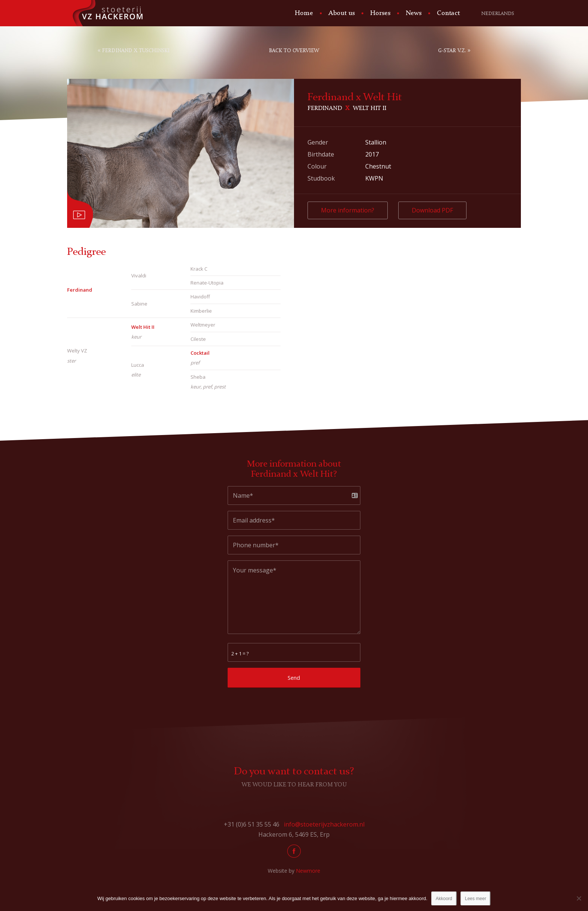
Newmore (308, 871)
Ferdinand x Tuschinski (136, 51)
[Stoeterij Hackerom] (107, 13)
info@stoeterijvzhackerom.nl (324, 824)
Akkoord (444, 899)
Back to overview (294, 51)
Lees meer (476, 899)
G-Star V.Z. (452, 51)
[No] (579, 898)
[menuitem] (303, 13)
